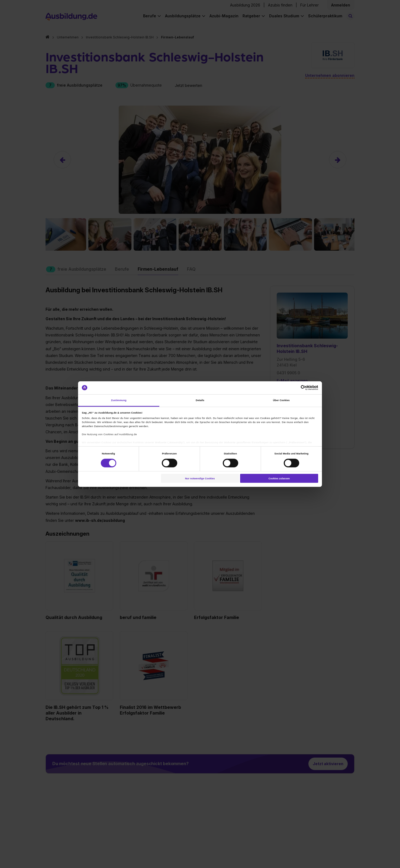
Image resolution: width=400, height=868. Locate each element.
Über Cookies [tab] (281, 400)
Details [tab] (200, 400)
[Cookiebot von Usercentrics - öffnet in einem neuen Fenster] (294, 388)
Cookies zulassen (279, 478)
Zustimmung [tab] (119, 400)
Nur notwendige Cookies (200, 478)
